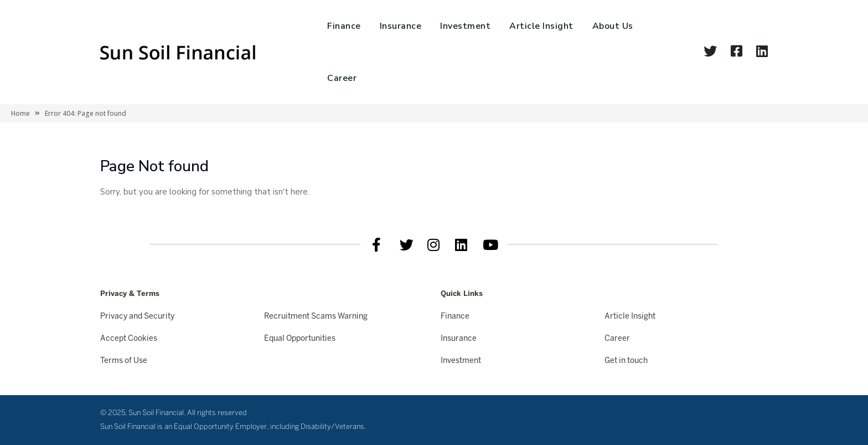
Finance (344, 26)
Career (342, 78)
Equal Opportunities (300, 339)
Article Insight (541, 26)
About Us (613, 26)
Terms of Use (124, 361)
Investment (465, 26)
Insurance (401, 26)
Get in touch (626, 361)
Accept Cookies (129, 339)
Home (20, 113)
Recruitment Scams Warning (316, 317)
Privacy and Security (137, 317)
